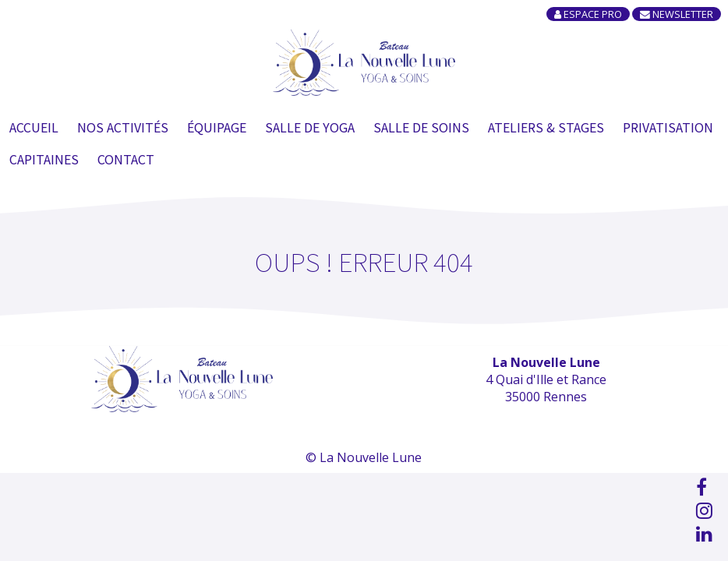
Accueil (34, 127)
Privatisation (668, 127)
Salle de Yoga (310, 127)
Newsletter (677, 14)
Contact (126, 159)
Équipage (217, 127)
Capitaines (44, 159)
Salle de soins (421, 127)
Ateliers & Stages (546, 127)
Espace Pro (588, 14)
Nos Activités (123, 127)
